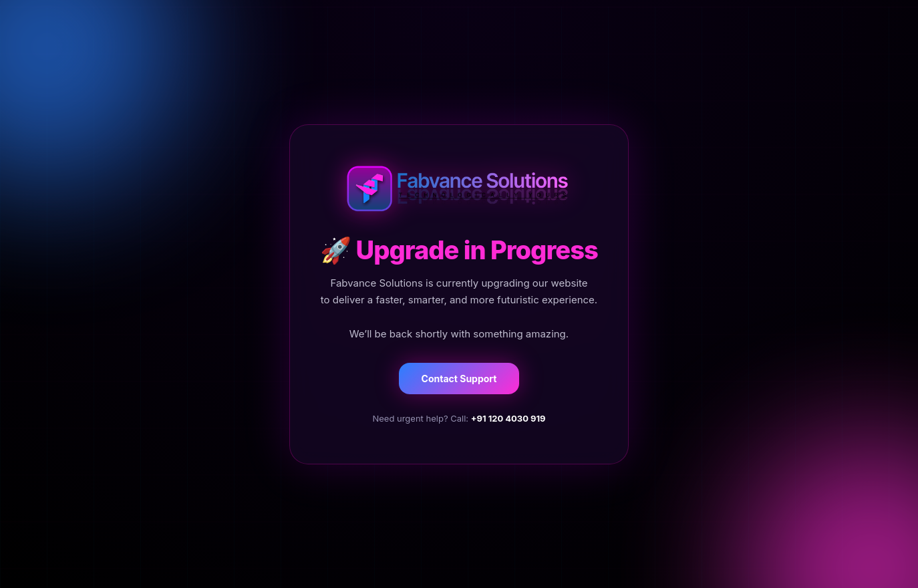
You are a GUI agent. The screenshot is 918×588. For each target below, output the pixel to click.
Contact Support (459, 379)
